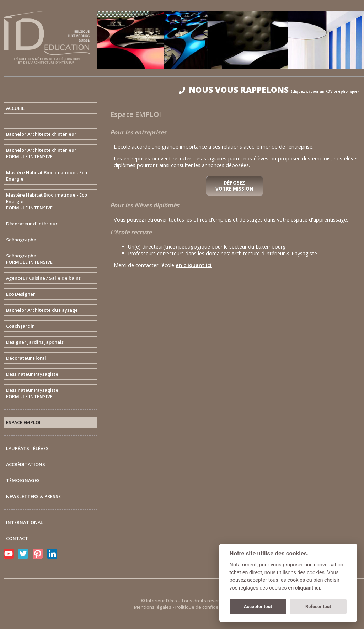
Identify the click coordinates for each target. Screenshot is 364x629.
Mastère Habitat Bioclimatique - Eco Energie (47, 176)
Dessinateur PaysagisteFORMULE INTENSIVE (32, 393)
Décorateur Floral (26, 358)
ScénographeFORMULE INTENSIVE (29, 259)
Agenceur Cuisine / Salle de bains (43, 278)
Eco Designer (21, 294)
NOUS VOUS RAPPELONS (269, 90)
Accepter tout (258, 606)
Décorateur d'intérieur (32, 224)
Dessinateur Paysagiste (32, 374)
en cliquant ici (194, 265)
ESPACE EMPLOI (23, 422)
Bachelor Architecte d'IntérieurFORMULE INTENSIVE (41, 153)
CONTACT (17, 538)
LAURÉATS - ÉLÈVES (27, 448)
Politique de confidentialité (204, 607)
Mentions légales (153, 607)
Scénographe (21, 240)
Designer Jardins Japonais (35, 342)
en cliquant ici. (305, 588)
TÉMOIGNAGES (23, 480)
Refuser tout (318, 606)
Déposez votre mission (234, 186)
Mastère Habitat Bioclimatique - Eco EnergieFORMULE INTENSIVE (47, 201)
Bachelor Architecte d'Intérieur (41, 134)
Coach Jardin (20, 326)
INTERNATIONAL (25, 522)
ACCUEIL (15, 108)
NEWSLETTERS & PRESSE (33, 496)
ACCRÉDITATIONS (26, 464)
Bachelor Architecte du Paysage (42, 310)
